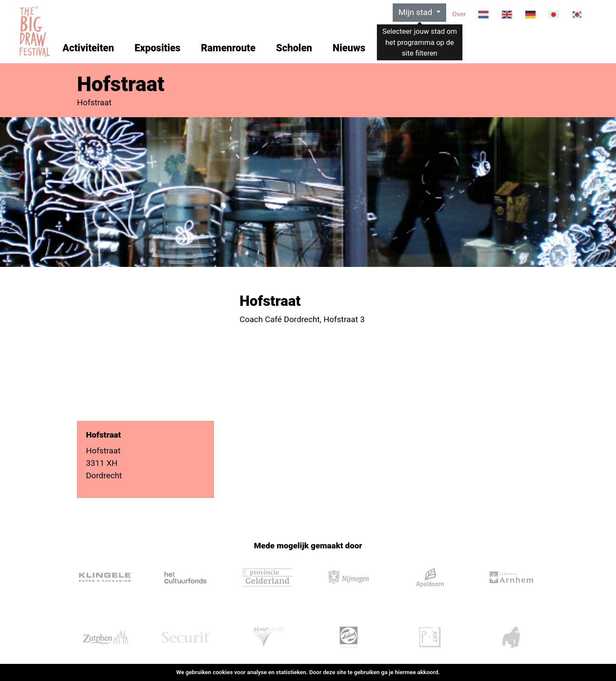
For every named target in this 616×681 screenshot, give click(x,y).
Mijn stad (416, 12)
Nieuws (349, 48)
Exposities (157, 48)
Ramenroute (228, 48)
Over (459, 14)
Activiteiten (88, 48)
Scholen (294, 48)
